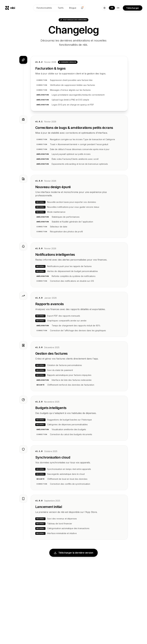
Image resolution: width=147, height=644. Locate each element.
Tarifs (61, 8)
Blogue (73, 8)
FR (112, 8)
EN (118, 8)
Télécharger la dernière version (73, 553)
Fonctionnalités (44, 8)
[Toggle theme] (104, 8)
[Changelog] (82, 8)
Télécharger (133, 8)
